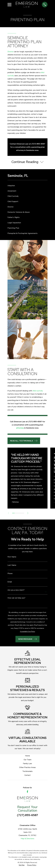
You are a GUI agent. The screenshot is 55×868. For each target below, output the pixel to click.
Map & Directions (27, 839)
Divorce (10, 52)
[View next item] (28, 513)
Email (10, 582)
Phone (10, 574)
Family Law (27, 764)
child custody (38, 391)
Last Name (12, 565)
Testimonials (27, 771)
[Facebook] (27, 792)
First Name (12, 557)
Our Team (27, 760)
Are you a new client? (16, 590)
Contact (27, 775)
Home (27, 756)
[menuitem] (28, 186)
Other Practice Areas (27, 767)
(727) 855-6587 (27, 815)
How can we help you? (16, 598)
